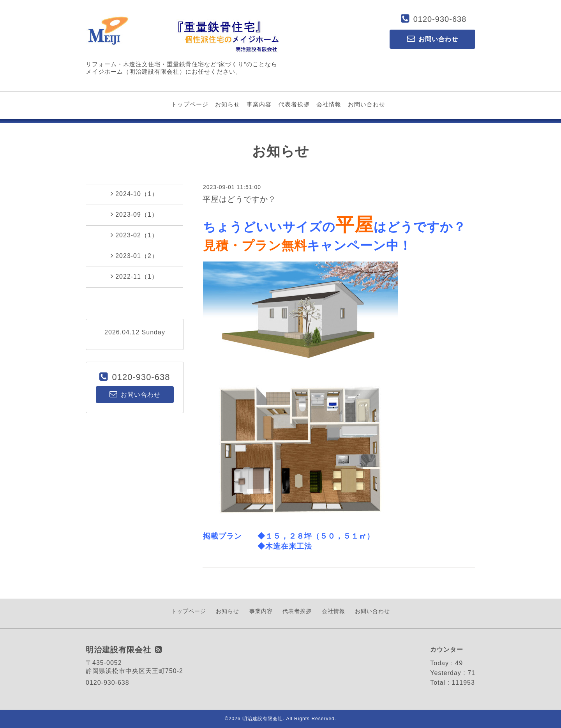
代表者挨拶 (294, 104)
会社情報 (329, 104)
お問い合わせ (367, 104)
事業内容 (259, 104)
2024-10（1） (134, 194)
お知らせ (228, 104)
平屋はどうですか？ (239, 199)
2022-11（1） (134, 276)
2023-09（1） (134, 214)
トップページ (190, 104)
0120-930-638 (440, 19)
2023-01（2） (134, 256)
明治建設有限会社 (263, 719)
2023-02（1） (134, 235)
